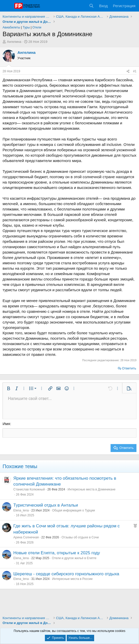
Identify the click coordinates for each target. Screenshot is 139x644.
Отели (37, 27)
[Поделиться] (128, 71)
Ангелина (14, 42)
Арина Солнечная (26, 537)
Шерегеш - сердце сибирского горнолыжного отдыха (66, 574)
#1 (135, 71)
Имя (6, 424)
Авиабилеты (11, 27)
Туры (26, 27)
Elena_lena (21, 510)
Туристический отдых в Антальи (46, 505)
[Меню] (7, 6)
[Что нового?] (81, 6)
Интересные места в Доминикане (92, 489)
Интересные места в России (72, 579)
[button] (8, 388)
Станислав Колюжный (29, 489)
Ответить (129, 368)
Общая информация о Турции (73, 510)
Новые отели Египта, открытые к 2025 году (57, 553)
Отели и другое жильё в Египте (74, 558)
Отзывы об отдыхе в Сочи (80, 537)
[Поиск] (91, 6)
